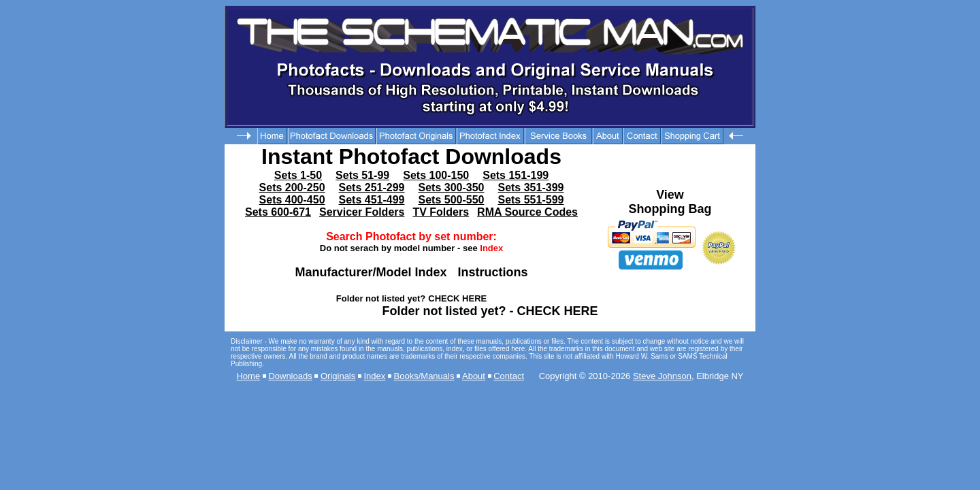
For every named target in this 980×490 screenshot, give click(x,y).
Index (375, 376)
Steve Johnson (662, 376)
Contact (509, 376)
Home (248, 376)
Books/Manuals (424, 376)
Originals (338, 376)
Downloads (290, 376)
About (474, 376)
